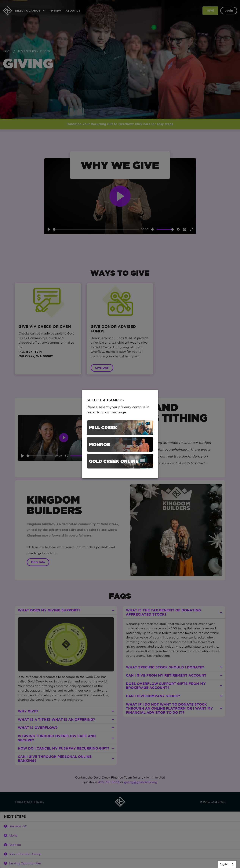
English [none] (224, 864)
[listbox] (227, 864)
